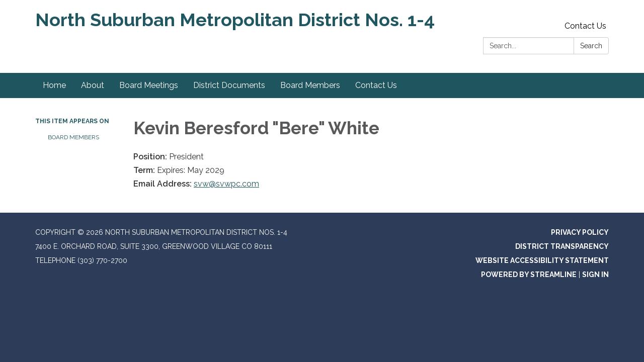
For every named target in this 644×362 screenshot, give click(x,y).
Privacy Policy (580, 232)
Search (591, 46)
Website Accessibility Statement (542, 260)
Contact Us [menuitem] (376, 85)
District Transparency (562, 246)
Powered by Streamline (529, 275)
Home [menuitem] (54, 85)
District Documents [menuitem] (229, 85)
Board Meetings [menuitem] (149, 85)
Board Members (73, 137)
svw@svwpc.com (226, 184)
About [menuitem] (93, 85)
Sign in (595, 275)
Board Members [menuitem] (310, 85)
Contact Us (585, 26)
